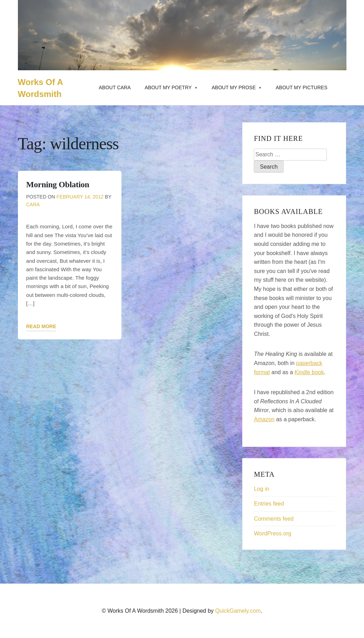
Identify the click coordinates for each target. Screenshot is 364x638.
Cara (33, 204)
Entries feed (269, 504)
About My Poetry (168, 87)
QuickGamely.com (238, 611)
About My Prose (234, 87)
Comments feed (274, 519)
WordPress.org (272, 533)
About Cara (115, 87)
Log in (262, 489)
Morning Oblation (58, 184)
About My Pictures (301, 87)
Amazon (264, 419)
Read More (41, 326)
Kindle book (309, 372)
